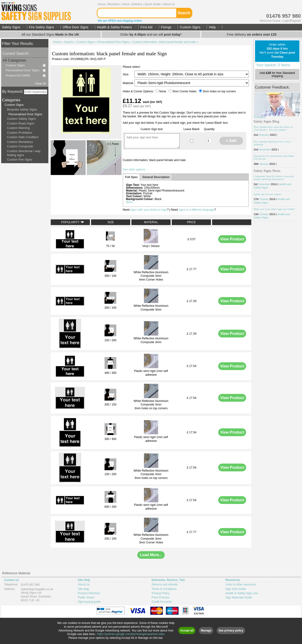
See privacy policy (231, 631)
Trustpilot (260, 117)
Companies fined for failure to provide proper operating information (274, 178)
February (264, 135)
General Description (156, 177)
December (265, 149)
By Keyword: (13, 92)
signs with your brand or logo (149, 210)
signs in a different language (197, 210)
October (264, 199)
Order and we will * (151, 34)
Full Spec (131, 177)
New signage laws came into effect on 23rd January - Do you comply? (273, 128)
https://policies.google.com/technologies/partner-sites (131, 634)
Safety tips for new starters (268, 194)
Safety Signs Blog (266, 121)
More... (130, 202)
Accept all (187, 631)
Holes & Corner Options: (139, 91)
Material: (129, 83)
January (264, 164)
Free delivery (252, 34)
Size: (126, 74)
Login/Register (292, 21)
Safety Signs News (267, 171)
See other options (134, 170)
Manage (206, 631)
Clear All (40, 84)
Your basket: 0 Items (273, 65)
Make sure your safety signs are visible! (274, 209)
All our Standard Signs (50, 34)
